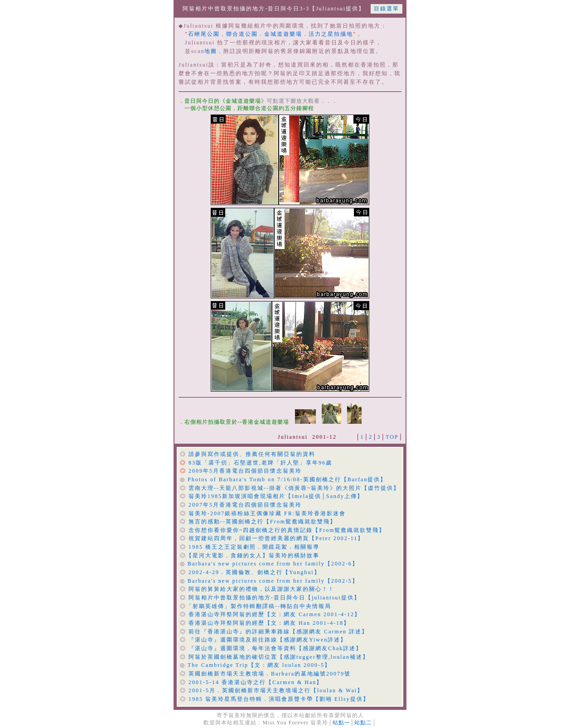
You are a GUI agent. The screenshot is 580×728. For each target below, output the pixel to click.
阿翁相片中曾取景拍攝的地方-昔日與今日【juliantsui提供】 (274, 598)
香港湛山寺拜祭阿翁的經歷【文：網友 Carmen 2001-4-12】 (275, 614)
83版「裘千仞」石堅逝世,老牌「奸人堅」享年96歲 (260, 463)
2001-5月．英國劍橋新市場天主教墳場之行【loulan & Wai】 (276, 690)
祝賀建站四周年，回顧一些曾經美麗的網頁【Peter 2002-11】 (276, 538)
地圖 (211, 51)
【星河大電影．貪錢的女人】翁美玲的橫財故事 (253, 556)
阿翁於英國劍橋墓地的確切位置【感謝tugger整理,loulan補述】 (279, 657)
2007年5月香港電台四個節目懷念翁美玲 (245, 505)
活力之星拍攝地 (331, 34)
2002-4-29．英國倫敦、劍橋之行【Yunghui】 (254, 572)
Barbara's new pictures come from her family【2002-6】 (273, 564)
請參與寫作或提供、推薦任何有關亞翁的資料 (252, 454)
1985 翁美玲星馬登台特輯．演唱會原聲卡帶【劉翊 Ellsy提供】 (279, 699)
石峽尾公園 (204, 34)
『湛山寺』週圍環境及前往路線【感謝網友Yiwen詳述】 (268, 640)
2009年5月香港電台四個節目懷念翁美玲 (245, 471)
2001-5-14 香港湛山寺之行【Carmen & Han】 (256, 682)
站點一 (341, 723)
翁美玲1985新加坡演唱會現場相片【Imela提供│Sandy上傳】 (276, 496)
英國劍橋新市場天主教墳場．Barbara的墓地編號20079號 (270, 674)
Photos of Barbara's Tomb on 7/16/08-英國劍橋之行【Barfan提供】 (287, 479)
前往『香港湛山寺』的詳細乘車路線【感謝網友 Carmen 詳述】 (278, 632)
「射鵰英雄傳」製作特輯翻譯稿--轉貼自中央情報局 (259, 606)
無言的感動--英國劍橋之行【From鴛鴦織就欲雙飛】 (262, 522)
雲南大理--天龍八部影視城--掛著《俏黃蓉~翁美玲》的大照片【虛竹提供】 (294, 488)
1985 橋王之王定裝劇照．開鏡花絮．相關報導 (254, 547)
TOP (392, 437)
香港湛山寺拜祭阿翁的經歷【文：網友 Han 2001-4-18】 (269, 623)
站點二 (363, 723)
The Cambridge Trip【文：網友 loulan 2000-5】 (259, 665)
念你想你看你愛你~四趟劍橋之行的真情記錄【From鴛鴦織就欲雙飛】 (287, 530)
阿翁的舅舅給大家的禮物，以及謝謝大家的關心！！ (261, 589)
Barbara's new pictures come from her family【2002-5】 (273, 581)
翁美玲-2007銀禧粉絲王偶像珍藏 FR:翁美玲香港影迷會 (267, 513)
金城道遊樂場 (283, 34)
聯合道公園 (242, 34)
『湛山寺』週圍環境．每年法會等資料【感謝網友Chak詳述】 (275, 648)
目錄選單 (387, 9)
